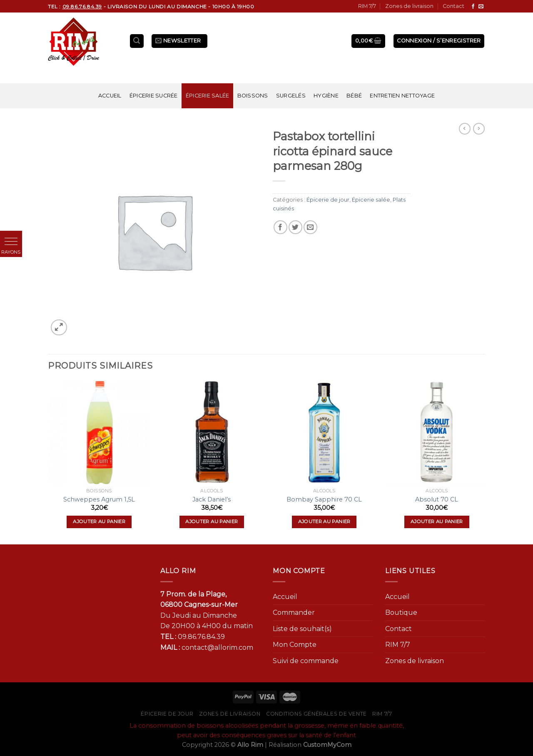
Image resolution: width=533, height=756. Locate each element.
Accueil (110, 96)
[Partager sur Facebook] (280, 227)
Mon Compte (295, 645)
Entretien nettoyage (402, 96)
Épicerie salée (208, 96)
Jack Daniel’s (212, 499)
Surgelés (291, 96)
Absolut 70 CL (437, 499)
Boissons (253, 96)
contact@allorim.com (217, 647)
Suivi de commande (306, 661)
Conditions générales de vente (316, 714)
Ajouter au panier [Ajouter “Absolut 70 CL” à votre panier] (437, 521)
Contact (453, 6)
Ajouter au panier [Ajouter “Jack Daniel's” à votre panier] (212, 521)
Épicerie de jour (328, 200)
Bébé (354, 96)
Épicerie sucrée (154, 96)
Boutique (401, 613)
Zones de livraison (409, 6)
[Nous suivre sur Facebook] (473, 7)
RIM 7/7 (367, 6)
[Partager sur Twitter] (295, 227)
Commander (294, 613)
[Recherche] (137, 41)
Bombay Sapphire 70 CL (324, 499)
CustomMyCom (327, 745)
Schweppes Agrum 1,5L (99, 499)
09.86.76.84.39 (201, 637)
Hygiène (326, 96)
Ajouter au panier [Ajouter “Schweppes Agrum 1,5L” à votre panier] (99, 521)
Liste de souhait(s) (302, 629)
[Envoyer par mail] (310, 227)
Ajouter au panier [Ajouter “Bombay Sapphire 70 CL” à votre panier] (324, 521)
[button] (11, 242)
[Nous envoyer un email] (481, 7)
